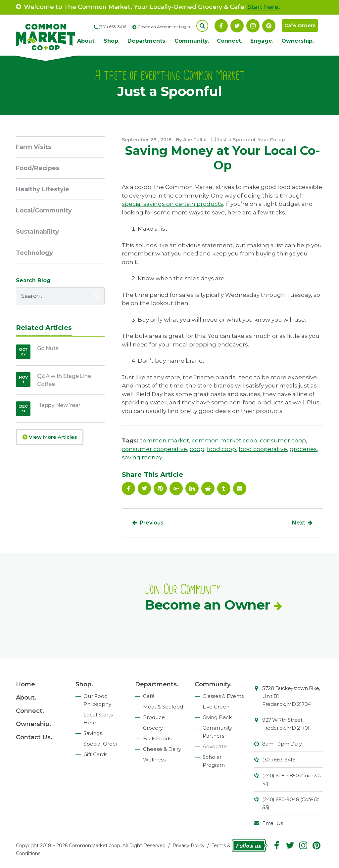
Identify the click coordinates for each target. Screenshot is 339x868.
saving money (142, 457)
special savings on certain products (172, 204)
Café (149, 696)
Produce (154, 717)
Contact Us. (34, 737)
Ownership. (298, 41)
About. (86, 41)
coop (197, 449)
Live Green (216, 707)
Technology (34, 253)
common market (164, 440)
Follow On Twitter (237, 26)
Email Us (272, 823)
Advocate (215, 746)
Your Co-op (271, 140)
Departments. (147, 41)
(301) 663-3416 (279, 760)
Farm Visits (34, 147)
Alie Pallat (195, 140)
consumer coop (283, 440)
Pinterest (269, 26)
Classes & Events (223, 696)
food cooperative (263, 449)
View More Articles (50, 437)
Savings (93, 733)
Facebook (221, 26)
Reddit (208, 488)
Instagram (253, 26)
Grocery (153, 728)
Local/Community (44, 210)
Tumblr (224, 488)
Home (25, 684)
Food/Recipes (38, 168)
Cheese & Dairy (162, 749)
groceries (303, 449)
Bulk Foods (157, 738)
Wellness (154, 760)
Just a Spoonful (236, 140)
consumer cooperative (154, 449)
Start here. (264, 7)
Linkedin (192, 488)
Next (299, 523)
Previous (152, 523)
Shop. (112, 41)
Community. (192, 41)
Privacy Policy (189, 845)
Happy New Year (59, 405)
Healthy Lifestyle (43, 189)
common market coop (224, 440)
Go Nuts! (48, 348)
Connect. (230, 41)
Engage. (262, 41)
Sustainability (37, 232)
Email (240, 488)
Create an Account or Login (164, 27)
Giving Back (217, 717)
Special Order (101, 744)
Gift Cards (95, 754)
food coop (221, 449)
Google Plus (176, 488)
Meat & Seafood (163, 707)
